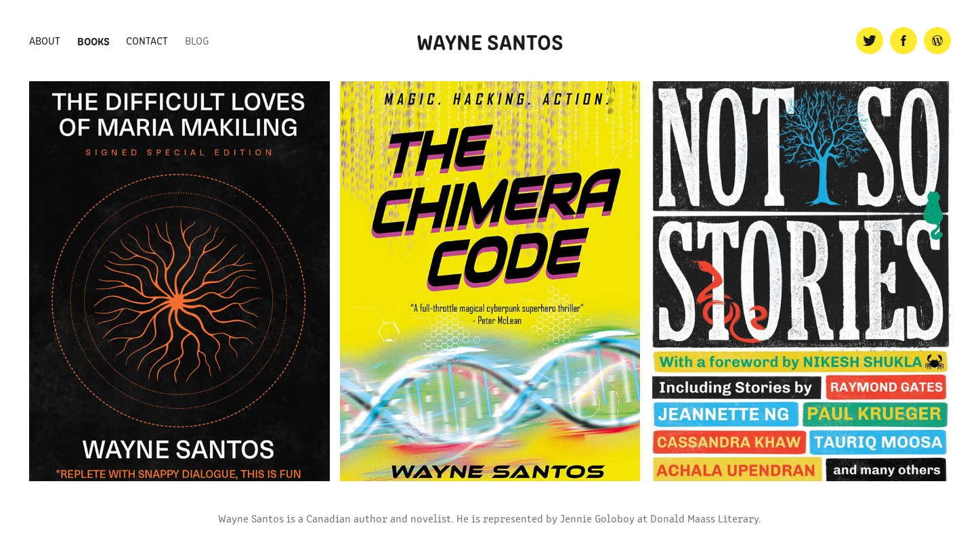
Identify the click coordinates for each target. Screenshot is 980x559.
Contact (147, 40)
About (45, 40)
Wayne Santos (490, 41)
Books (93, 41)
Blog (197, 40)
